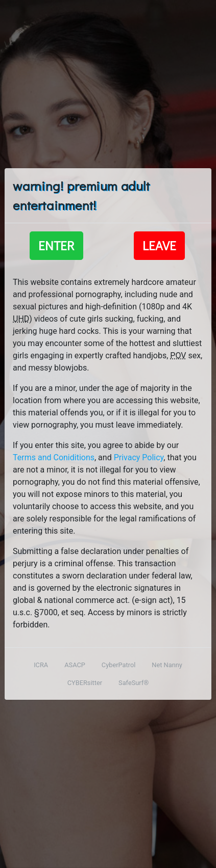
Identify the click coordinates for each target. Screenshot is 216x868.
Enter (56, 245)
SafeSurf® (134, 683)
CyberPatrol (118, 665)
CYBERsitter (85, 683)
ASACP (75, 665)
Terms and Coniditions (54, 457)
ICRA (41, 665)
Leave (159, 245)
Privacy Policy (139, 457)
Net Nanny (167, 665)
